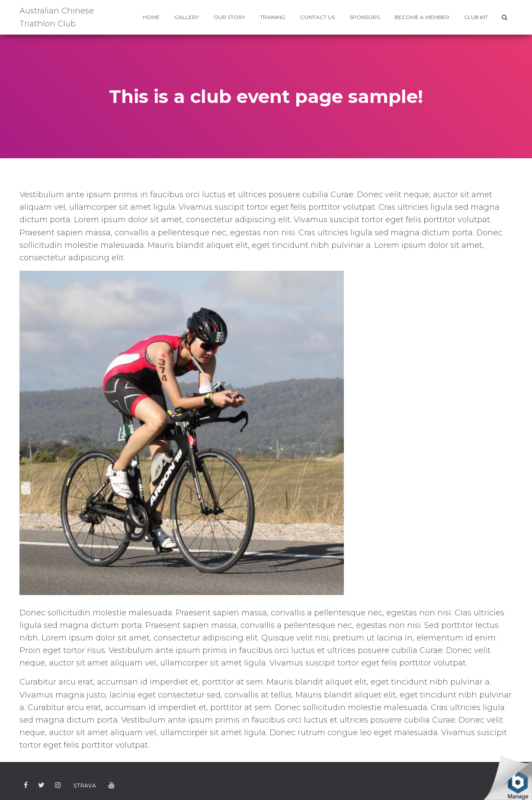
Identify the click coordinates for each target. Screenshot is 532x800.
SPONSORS (365, 17)
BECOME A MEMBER (422, 17)
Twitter (41, 786)
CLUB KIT (476, 17)
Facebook (26, 786)
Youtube (112, 786)
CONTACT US (317, 17)
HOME (151, 17)
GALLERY (187, 17)
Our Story (229, 17)
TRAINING (273, 17)
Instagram (58, 786)
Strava (85, 786)
